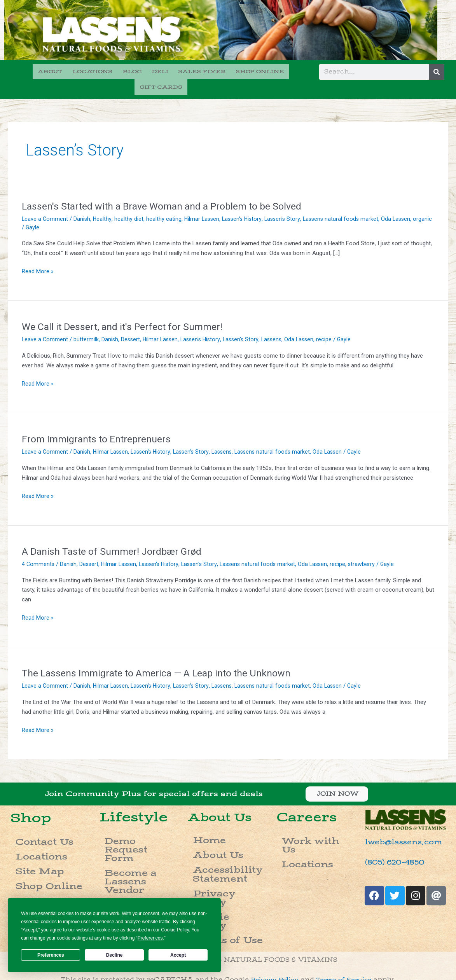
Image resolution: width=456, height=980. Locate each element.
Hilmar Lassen (204, 204)
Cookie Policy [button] (175, 930)
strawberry (371, 549)
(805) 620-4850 (390, 847)
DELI (134, 71)
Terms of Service (347, 921)
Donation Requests (137, 859)
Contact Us (33, 824)
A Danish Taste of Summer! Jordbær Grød (114, 536)
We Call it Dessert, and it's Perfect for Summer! (125, 312)
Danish (83, 204)
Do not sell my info (228, 971)
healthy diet (130, 204)
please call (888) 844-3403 (339, 941)
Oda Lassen (404, 204)
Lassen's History (245, 204)
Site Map (29, 844)
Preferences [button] (150, 938)
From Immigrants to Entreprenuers (99, 424)
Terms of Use (214, 877)
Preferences (51, 955)
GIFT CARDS (282, 71)
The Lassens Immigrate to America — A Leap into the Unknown (162, 658)
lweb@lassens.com (397, 827)
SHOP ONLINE (229, 71)
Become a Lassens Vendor (135, 836)
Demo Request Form (139, 824)
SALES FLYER (173, 71)
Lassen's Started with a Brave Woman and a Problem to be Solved (167, 191)
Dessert (132, 325)
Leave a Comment (45, 204)
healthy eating (165, 204)
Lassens (279, 325)
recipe (333, 325)
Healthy (103, 204)
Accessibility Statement (215, 845)
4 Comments (38, 549)
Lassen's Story (287, 204)
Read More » (38, 257)
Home (201, 823)
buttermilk (87, 325)
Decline (114, 955)
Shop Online (36, 853)
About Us (225, 802)
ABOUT (31, 71)
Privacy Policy (217, 858)
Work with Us (305, 824)
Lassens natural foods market (347, 204)
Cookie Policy (215, 867)
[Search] (437, 72)
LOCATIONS (71, 71)
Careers (115, 849)
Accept (178, 955)
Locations (31, 834)
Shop (32, 803)
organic (31, 212)
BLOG (108, 71)
